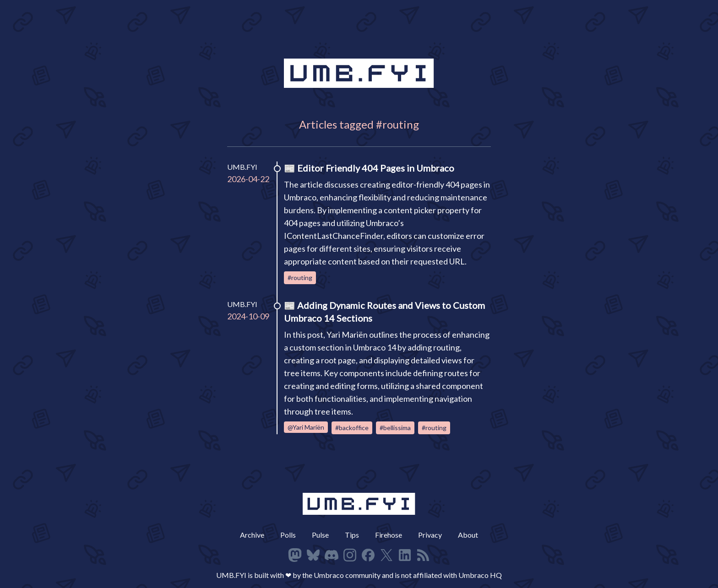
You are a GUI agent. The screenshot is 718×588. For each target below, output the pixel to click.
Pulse (320, 535)
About (468, 535)
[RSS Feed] (423, 555)
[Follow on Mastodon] (295, 555)
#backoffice (352, 428)
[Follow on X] (386, 555)
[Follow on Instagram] (350, 555)
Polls (288, 535)
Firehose (389, 535)
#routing (300, 278)
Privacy (430, 535)
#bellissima (395, 428)
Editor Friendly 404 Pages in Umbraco (376, 168)
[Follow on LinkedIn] (405, 555)
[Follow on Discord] (332, 555)
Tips (352, 535)
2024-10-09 (248, 316)
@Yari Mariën (306, 427)
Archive (252, 535)
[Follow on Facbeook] (368, 555)
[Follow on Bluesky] (313, 555)
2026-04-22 (248, 179)
